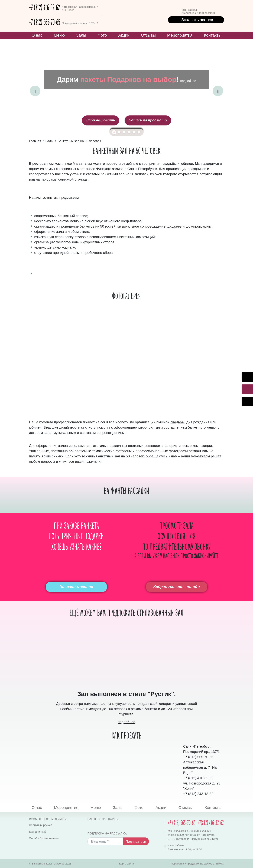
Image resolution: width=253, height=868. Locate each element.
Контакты (213, 35)
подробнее (188, 81)
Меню (59, 35)
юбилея (35, 427)
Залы (81, 35)
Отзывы (148, 35)
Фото (102, 35)
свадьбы (178, 422)
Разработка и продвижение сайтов (191, 864)
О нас (37, 35)
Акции (124, 35)
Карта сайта (126, 864)
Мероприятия (180, 35)
